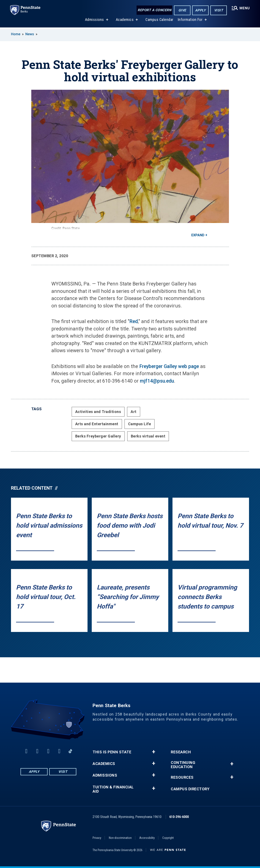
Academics (125, 21)
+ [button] (154, 752)
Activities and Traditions (98, 412)
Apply (200, 10)
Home (16, 34)
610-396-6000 (179, 817)
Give (182, 10)
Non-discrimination (120, 838)
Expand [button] (198, 235)
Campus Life (140, 424)
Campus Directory (190, 789)
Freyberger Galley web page (169, 366)
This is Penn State (112, 752)
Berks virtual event (148, 436)
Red (134, 321)
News (30, 34)
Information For (190, 21)
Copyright (168, 838)
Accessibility (147, 838)
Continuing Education (183, 765)
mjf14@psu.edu (157, 381)
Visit (219, 10)
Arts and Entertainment (97, 424)
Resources (182, 777)
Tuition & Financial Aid (113, 789)
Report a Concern (154, 10)
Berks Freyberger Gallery (98, 436)
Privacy (97, 838)
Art (134, 412)
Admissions (94, 21)
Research (181, 752)
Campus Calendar (159, 21)
